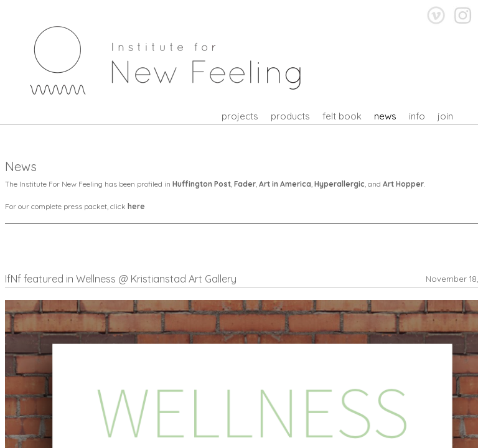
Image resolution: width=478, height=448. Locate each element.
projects (240, 116)
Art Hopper (403, 184)
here (136, 206)
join (445, 116)
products (290, 116)
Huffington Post (202, 184)
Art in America (285, 184)
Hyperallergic (340, 184)
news (385, 116)
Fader (245, 184)
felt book (342, 116)
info (417, 116)
